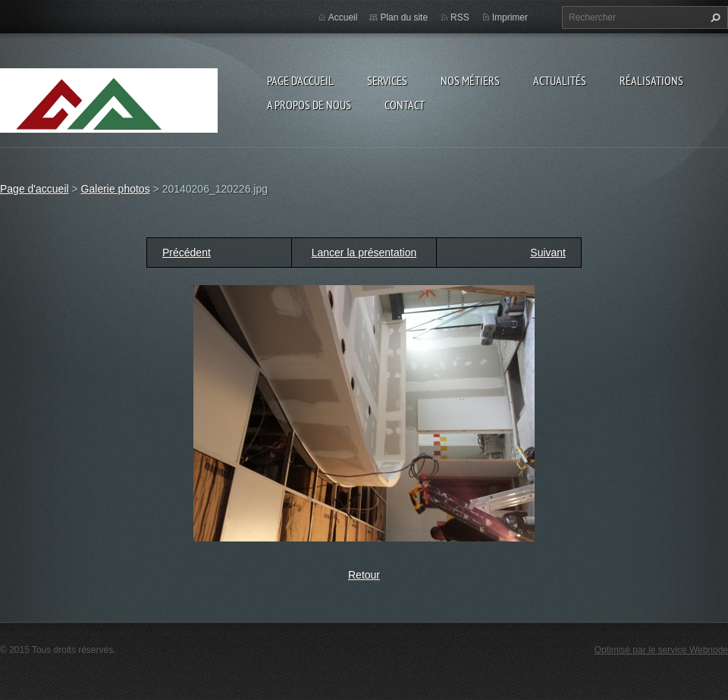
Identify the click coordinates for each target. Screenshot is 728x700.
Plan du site (404, 17)
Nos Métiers (470, 80)
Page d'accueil (300, 80)
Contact (405, 105)
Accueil (343, 17)
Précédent (187, 253)
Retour (364, 575)
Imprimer (510, 17)
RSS (460, 17)
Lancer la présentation (364, 253)
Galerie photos (116, 189)
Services (387, 80)
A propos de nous (309, 105)
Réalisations (651, 80)
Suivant (548, 253)
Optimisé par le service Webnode (661, 650)
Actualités (560, 80)
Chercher (714, 17)
